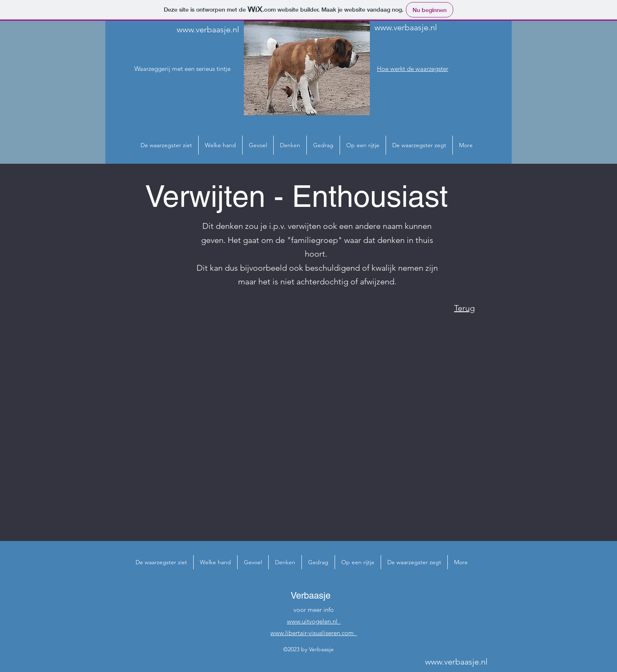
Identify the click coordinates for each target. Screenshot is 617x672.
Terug (464, 308)
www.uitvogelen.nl (314, 621)
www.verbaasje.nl (208, 29)
